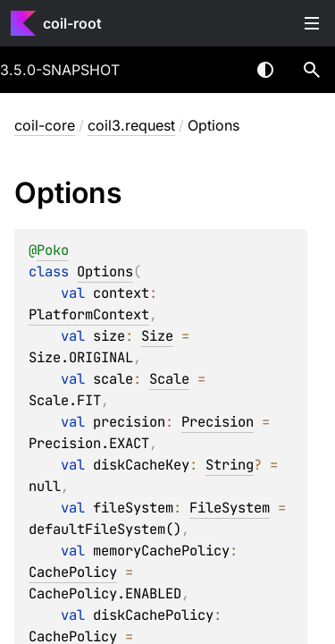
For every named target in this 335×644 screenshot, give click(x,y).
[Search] (312, 70)
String (230, 465)
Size (157, 336)
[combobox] (219, 70)
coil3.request (131, 125)
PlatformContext (89, 314)
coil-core (45, 125)
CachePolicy (73, 572)
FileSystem (230, 508)
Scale (169, 379)
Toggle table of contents (312, 23)
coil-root (72, 23)
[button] (312, 70)
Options (105, 271)
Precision (218, 422)
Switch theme (265, 70)
